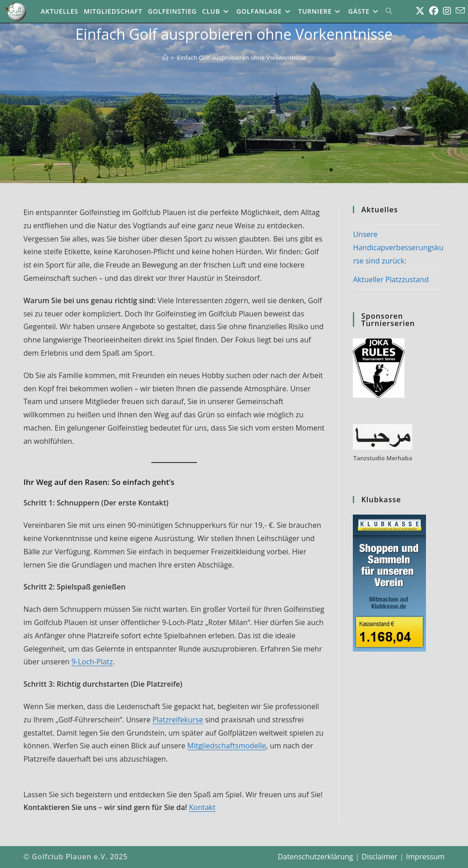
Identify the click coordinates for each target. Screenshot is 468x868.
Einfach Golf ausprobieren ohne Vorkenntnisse (241, 58)
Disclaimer (379, 857)
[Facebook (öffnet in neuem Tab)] (434, 11)
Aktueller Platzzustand (391, 279)
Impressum (425, 857)
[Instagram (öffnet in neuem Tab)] (447, 11)
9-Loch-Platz (92, 662)
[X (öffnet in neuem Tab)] (420, 11)
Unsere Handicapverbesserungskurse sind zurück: (398, 247)
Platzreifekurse (178, 720)
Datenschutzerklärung (316, 857)
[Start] (165, 58)
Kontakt (202, 807)
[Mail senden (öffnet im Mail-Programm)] (460, 11)
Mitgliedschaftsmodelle (227, 746)
